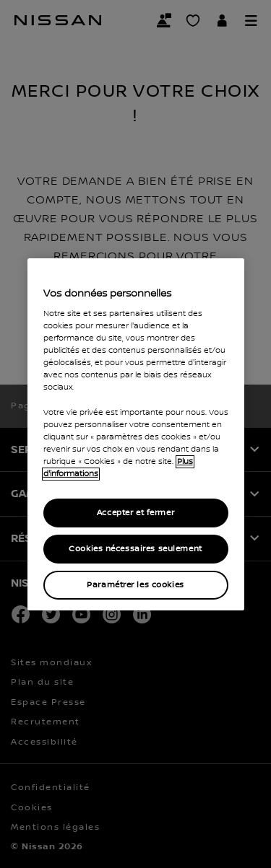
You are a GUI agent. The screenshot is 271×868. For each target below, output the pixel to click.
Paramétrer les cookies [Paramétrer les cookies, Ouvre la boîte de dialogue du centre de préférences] (135, 585)
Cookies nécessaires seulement (135, 549)
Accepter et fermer (135, 513)
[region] (136, 434)
